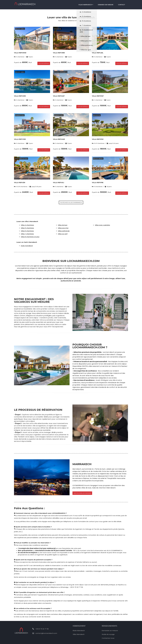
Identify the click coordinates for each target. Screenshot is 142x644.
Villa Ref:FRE (98, 180)
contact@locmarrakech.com (46, 630)
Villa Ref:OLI (59, 180)
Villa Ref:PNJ (98, 138)
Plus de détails (44, 63)
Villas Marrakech (89, 4)
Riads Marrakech (79, 627)
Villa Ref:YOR (20, 138)
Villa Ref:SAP (59, 95)
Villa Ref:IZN (20, 180)
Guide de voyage (108, 631)
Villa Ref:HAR (59, 138)
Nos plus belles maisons (82, 490)
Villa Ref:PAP (98, 95)
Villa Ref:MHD (20, 53)
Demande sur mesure (108, 4)
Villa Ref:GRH (20, 95)
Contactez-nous (108, 635)
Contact (123, 4)
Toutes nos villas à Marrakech (71, 199)
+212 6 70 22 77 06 (42, 626)
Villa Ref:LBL (98, 53)
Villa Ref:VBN (59, 53)
